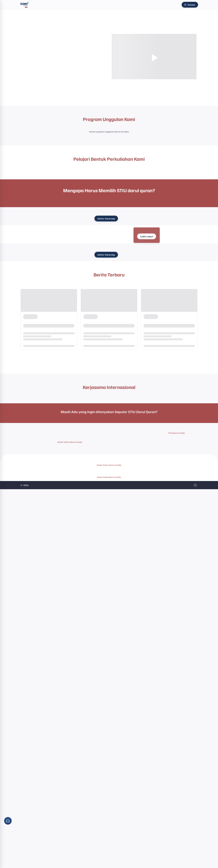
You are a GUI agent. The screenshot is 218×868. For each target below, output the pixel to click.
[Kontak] (190, 5)
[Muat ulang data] (195, 485)
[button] (8, 821)
